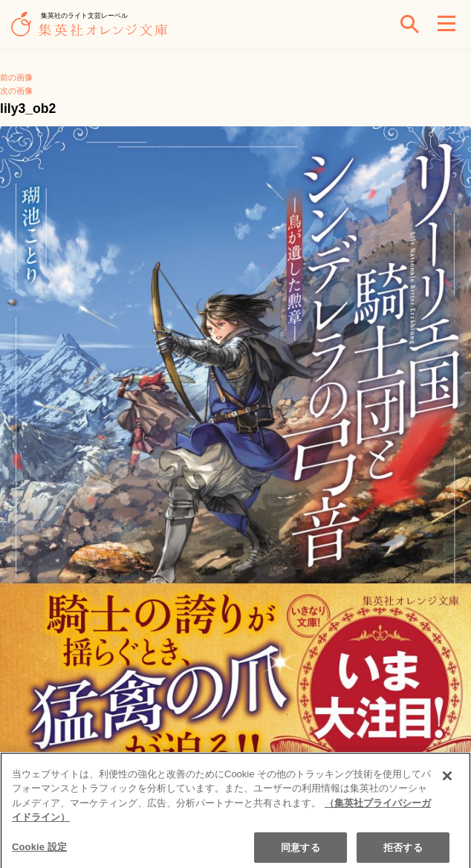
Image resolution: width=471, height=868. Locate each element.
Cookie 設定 (39, 851)
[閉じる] (447, 780)
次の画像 (16, 91)
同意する (301, 851)
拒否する (403, 851)
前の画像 (16, 77)
